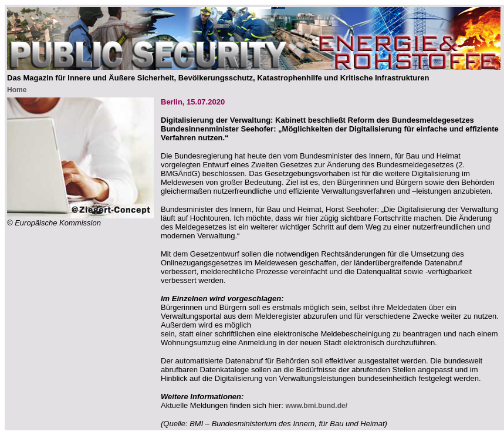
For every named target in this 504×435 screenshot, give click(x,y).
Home (17, 90)
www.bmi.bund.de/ (316, 406)
